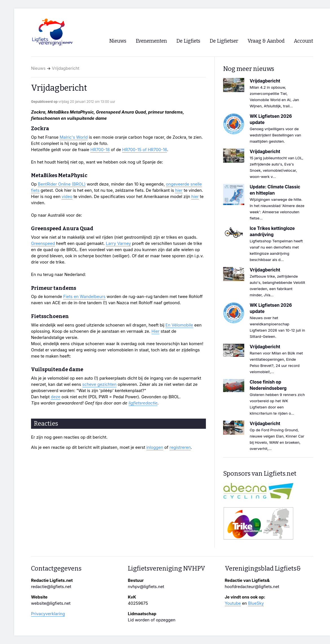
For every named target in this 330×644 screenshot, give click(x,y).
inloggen (155, 447)
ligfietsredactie (143, 403)
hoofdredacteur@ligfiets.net (252, 587)
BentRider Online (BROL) (62, 184)
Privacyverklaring (48, 614)
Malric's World (73, 137)
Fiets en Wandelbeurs (84, 297)
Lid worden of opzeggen (152, 620)
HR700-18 (100, 150)
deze (56, 397)
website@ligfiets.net (51, 603)
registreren (180, 447)
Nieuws (38, 68)
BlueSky (256, 603)
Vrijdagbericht (66, 68)
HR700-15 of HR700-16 (145, 150)
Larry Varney (118, 243)
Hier (156, 331)
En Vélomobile (179, 325)
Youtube (233, 603)
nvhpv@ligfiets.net (146, 587)
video (67, 197)
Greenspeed (43, 243)
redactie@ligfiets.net (51, 587)
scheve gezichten (100, 384)
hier (179, 190)
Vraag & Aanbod (266, 41)
